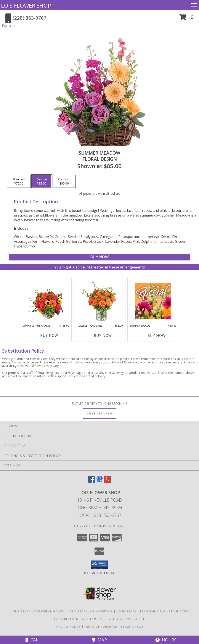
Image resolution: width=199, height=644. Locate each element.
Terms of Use (132, 626)
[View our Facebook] (92, 481)
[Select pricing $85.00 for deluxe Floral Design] (42, 181)
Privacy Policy (68, 626)
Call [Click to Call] (33, 640)
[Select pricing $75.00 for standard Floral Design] (19, 181)
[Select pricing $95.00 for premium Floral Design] (64, 181)
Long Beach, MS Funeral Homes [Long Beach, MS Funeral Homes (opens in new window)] (37, 611)
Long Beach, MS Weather (75, 619)
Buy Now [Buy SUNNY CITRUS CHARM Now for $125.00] (49, 336)
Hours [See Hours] (166, 640)
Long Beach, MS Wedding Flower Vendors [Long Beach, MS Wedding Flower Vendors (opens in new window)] (152, 611)
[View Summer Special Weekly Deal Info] (153, 301)
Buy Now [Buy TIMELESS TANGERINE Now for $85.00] (103, 336)
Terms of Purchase (101, 626)
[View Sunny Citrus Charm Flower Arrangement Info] (46, 301)
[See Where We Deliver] (99, 413)
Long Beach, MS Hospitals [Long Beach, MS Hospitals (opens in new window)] (90, 611)
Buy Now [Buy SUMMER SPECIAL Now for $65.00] (156, 336)
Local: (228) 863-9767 (99, 515)
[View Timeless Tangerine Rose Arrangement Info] (100, 301)
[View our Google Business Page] (99, 481)
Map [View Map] (99, 640)
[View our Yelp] (107, 481)
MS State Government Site (122, 619)
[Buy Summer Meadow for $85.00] (100, 257)
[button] (186, 18)
